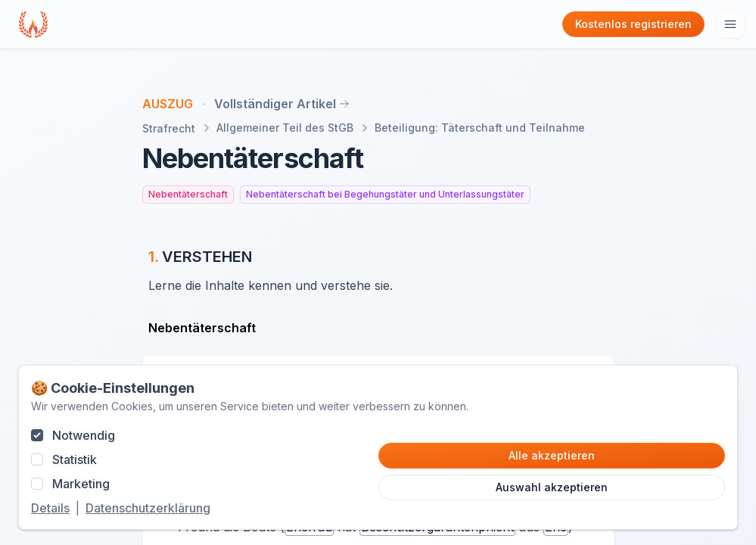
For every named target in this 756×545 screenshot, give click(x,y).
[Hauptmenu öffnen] (730, 24)
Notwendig (84, 435)
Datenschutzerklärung (148, 508)
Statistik (75, 459)
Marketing (81, 484)
